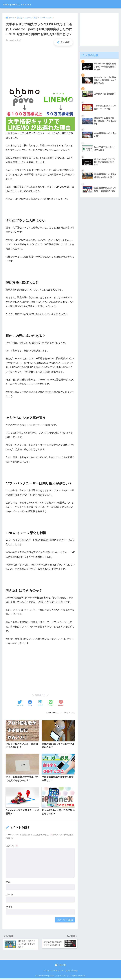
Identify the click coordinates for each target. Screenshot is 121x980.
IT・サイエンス (67, 713)
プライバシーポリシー (53, 972)
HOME (61, 966)
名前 (8, 883)
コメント (12, 846)
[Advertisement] (40, 67)
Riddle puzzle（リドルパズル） (27, 4)
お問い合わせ (72, 972)
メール (9, 895)
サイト (9, 907)
